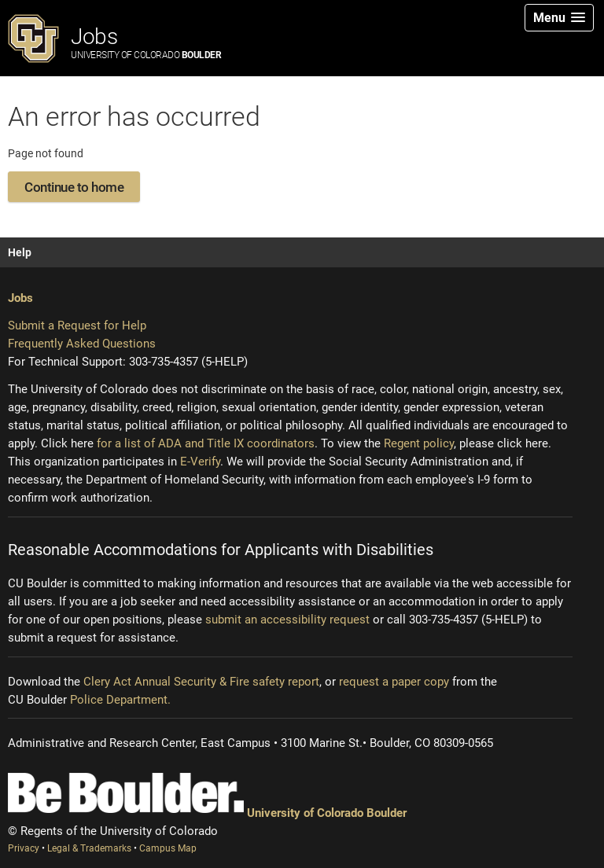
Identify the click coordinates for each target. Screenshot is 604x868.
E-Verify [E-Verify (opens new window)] (200, 462)
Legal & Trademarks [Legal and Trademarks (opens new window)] (90, 848)
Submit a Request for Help (77, 325)
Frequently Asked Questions (82, 344)
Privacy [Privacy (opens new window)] (25, 848)
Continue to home (74, 187)
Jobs (146, 42)
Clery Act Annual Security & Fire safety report (201, 682)
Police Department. (120, 700)
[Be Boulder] (126, 793)
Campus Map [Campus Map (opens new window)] (168, 848)
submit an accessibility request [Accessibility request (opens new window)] (287, 620)
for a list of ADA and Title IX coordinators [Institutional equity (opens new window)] (206, 443)
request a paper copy (394, 682)
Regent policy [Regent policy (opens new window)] (419, 443)
